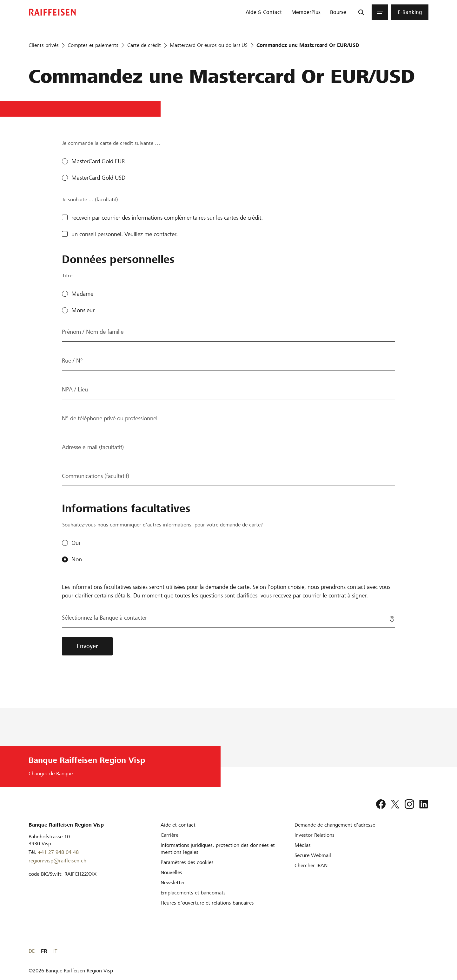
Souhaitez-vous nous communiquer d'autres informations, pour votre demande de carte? (162, 525)
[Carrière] (169, 835)
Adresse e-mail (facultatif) (93, 447)
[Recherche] (361, 12)
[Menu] (380, 12)
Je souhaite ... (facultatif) (90, 200)
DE (403, 951)
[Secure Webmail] (313, 855)
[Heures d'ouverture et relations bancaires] (207, 903)
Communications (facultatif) (96, 476)
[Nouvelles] (171, 872)
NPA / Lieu (75, 389)
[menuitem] (264, 12)
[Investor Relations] (315, 835)
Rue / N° (72, 361)
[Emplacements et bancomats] (193, 893)
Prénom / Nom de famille (93, 332)
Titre (67, 276)
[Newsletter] (173, 883)
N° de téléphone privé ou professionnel (110, 418)
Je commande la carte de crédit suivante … (111, 143)
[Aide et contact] (178, 825)
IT (427, 951)
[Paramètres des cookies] (187, 862)
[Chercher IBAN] (311, 865)
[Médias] (303, 845)
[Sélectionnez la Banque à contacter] (228, 618)
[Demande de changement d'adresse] (335, 825)
